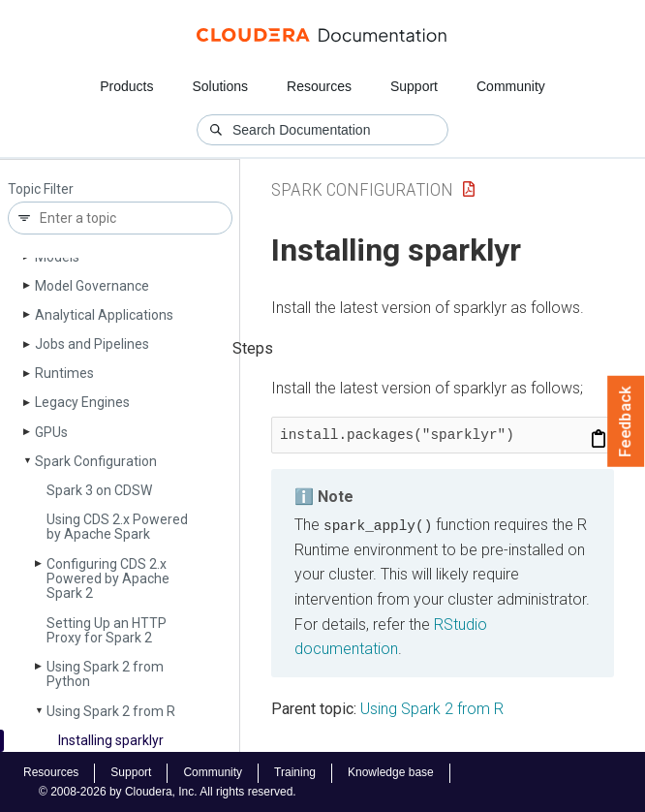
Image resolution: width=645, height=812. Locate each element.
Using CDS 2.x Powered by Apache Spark (117, 527)
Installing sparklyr (111, 740)
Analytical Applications (104, 315)
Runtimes (64, 373)
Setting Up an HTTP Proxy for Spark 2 (107, 630)
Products (126, 86)
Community (511, 86)
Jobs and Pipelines (92, 344)
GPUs (51, 432)
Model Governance (92, 286)
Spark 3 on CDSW (99, 490)
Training (295, 772)
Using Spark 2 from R (111, 711)
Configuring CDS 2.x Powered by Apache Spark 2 (108, 579)
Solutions (220, 86)
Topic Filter (41, 189)
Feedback (626, 422)
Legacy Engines (82, 402)
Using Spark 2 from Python (105, 674)
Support (414, 86)
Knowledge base (391, 772)
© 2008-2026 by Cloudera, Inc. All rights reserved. (168, 791)
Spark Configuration (96, 461)
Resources (319, 86)
